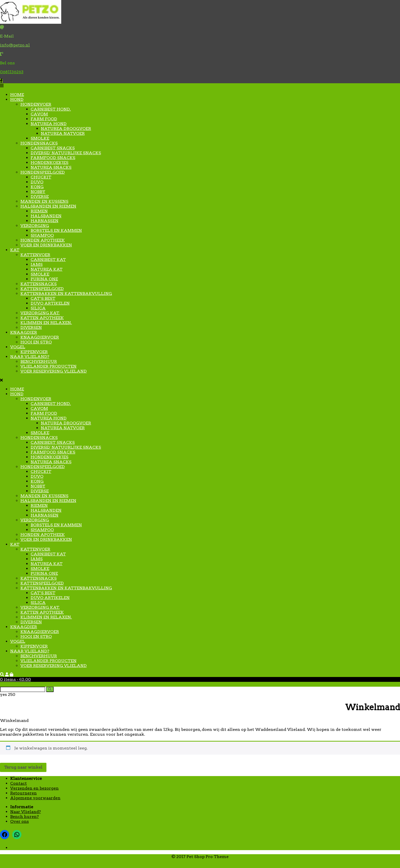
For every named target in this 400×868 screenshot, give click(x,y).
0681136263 (12, 72)
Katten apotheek (42, 318)
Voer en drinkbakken (46, 245)
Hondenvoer (36, 104)
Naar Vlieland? (30, 357)
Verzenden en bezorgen (34, 788)
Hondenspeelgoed (43, 172)
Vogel (18, 347)
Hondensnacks (39, 143)
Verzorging (35, 226)
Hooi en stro (36, 342)
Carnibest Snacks (53, 148)
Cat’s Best (43, 298)
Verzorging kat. (40, 313)
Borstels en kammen (56, 230)
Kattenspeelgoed (42, 289)
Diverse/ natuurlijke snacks (66, 153)
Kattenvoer (35, 255)
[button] (200, 86)
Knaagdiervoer (40, 337)
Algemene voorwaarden (35, 798)
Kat (15, 250)
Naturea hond (49, 124)
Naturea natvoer (63, 133)
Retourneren (23, 793)
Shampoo (42, 235)
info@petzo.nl (15, 45)
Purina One (44, 279)
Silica (38, 308)
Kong (37, 187)
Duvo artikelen (50, 303)
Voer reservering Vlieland (54, 371)
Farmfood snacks (53, 158)
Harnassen (45, 221)
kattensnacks (39, 284)
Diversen (31, 328)
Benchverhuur (39, 361)
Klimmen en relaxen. (46, 323)
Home (17, 95)
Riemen (39, 211)
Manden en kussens (44, 201)
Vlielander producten (48, 366)
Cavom (39, 114)
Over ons (20, 821)
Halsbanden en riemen (48, 206)
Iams (37, 264)
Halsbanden (46, 216)
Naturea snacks (51, 167)
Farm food (44, 119)
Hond (17, 99)
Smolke (40, 138)
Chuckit (41, 177)
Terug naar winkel (23, 767)
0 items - (15, 679)
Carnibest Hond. (51, 109)
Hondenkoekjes (49, 163)
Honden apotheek (43, 240)
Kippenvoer (34, 352)
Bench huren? (24, 817)
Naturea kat (47, 269)
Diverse (40, 197)
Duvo (37, 182)
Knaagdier (24, 332)
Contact (18, 783)
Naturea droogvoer (66, 129)
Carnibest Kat (48, 260)
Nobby (38, 192)
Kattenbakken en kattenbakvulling (66, 294)
